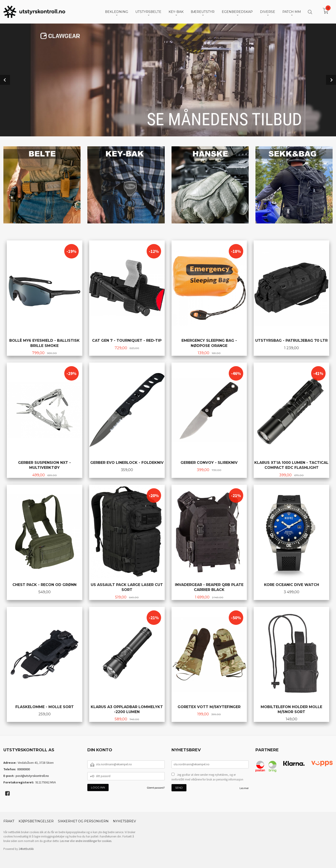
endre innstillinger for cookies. (94, 841)
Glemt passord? (156, 787)
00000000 (24, 769)
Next (331, 80)
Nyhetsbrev (124, 821)
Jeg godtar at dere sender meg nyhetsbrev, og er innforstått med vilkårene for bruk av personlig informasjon (207, 777)
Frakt (9, 821)
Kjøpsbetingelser (36, 821)
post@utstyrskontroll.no (32, 775)
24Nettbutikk (26, 848)
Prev (5, 80)
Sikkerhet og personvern (83, 821)
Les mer (244, 788)
